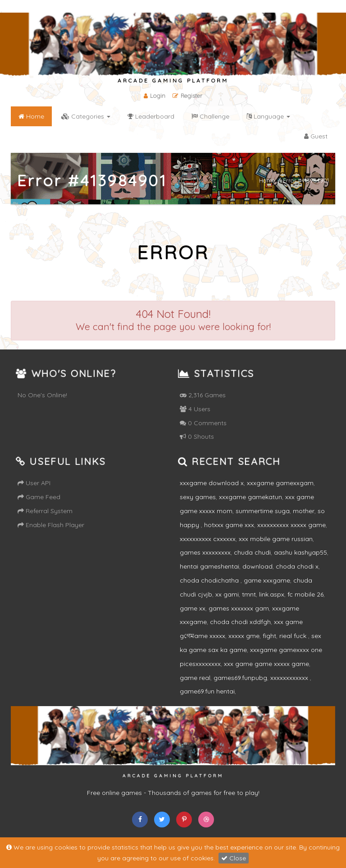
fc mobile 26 (305, 594)
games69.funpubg (240, 678)
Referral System (45, 511)
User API (34, 483)
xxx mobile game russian (276, 539)
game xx (193, 608)
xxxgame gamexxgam (280, 483)
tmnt (249, 594)
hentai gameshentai (209, 566)
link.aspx (272, 594)
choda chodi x (297, 566)
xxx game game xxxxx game (266, 664)
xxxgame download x (212, 483)
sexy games (198, 497)
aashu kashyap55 (300, 552)
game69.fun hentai (207, 691)
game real (195, 678)
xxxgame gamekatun (250, 497)
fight (269, 636)
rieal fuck (294, 636)
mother (304, 511)
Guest (316, 136)
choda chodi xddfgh (240, 622)
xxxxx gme (244, 636)
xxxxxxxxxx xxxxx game (291, 525)
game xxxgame (267, 580)
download (257, 566)
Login (155, 96)
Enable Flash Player (51, 525)
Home (267, 180)
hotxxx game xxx (229, 525)
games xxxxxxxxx (205, 552)
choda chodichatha (210, 580)
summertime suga (263, 511)
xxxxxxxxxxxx (290, 678)
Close (234, 858)
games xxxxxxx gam (239, 608)
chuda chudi (252, 552)
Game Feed (39, 497)
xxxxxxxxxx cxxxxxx (208, 539)
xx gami (227, 594)
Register (187, 96)
